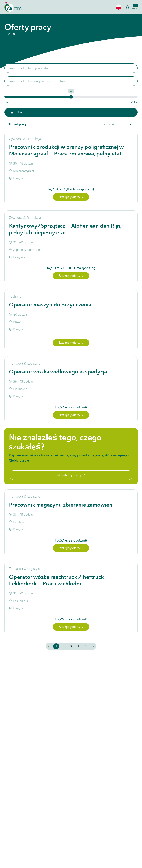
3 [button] (71, 646)
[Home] (14, 7)
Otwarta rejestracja (71, 475)
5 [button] (86, 646)
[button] (119, 7)
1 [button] (56, 646)
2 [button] (64, 646)
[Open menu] (135, 7)
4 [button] (78, 646)
